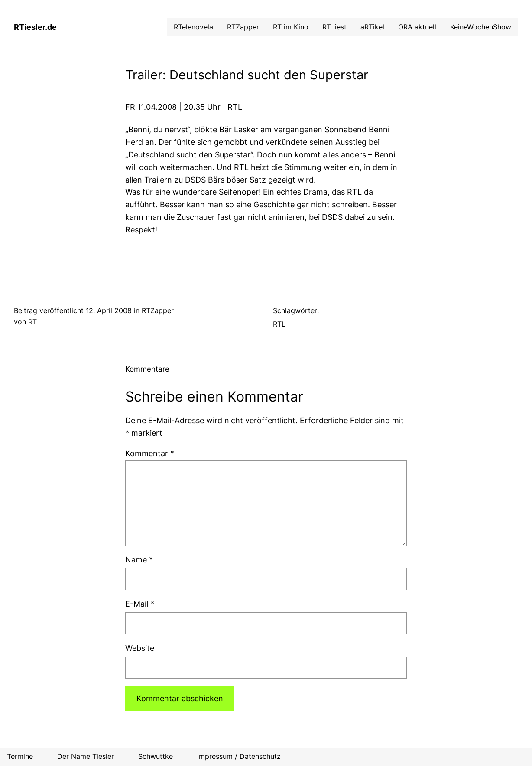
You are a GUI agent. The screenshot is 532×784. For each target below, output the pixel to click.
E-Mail (140, 604)
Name (139, 560)
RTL (279, 324)
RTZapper (158, 310)
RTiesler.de (35, 27)
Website (140, 648)
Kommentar (150, 453)
